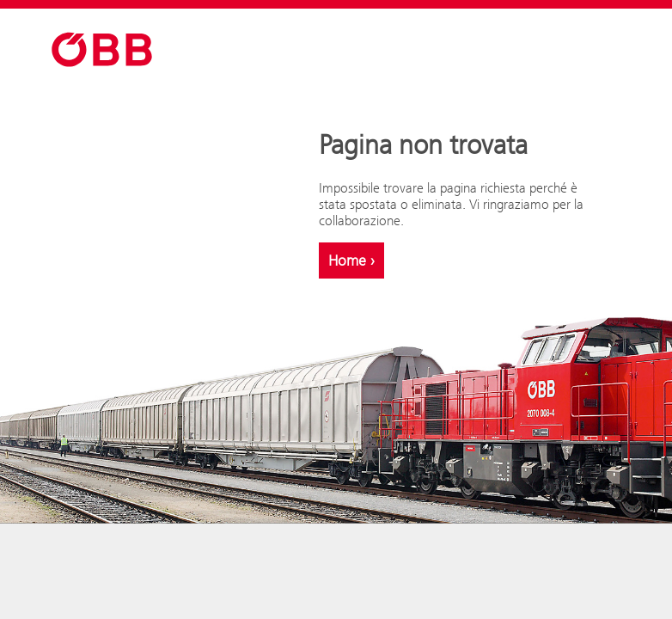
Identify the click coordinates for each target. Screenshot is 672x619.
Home (351, 260)
